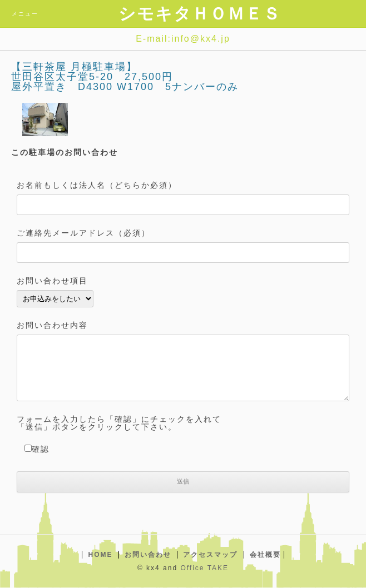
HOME (100, 555)
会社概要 (265, 555)
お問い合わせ (148, 555)
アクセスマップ (210, 555)
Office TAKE (204, 568)
